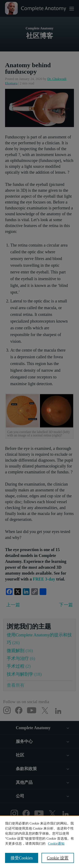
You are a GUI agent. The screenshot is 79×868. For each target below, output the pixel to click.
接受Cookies (22, 858)
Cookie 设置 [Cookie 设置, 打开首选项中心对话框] (58, 858)
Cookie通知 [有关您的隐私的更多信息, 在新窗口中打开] (56, 844)
